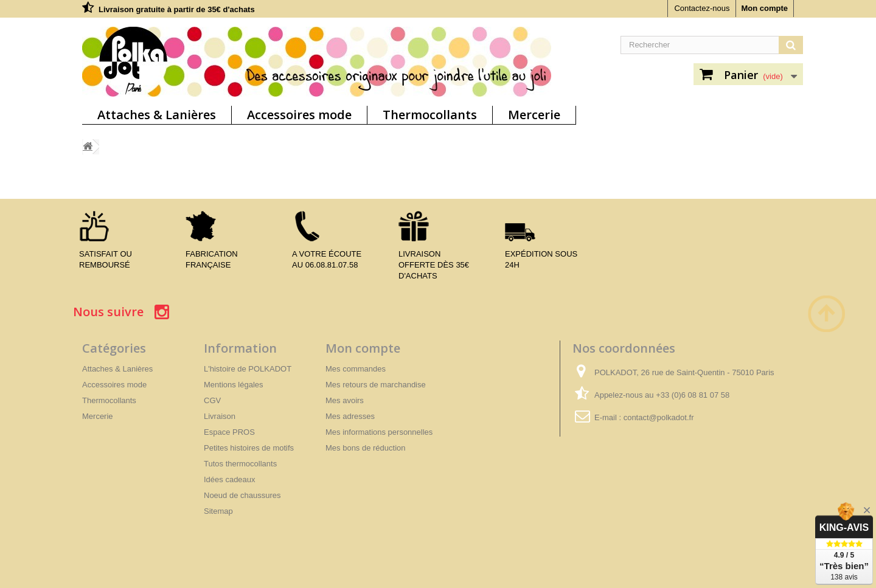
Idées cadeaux (230, 479)
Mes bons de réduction (366, 448)
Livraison (220, 416)
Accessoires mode (299, 115)
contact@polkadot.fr (659, 417)
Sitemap (218, 511)
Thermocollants (430, 115)
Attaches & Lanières (157, 115)
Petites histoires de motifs (249, 448)
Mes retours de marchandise (376, 385)
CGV (212, 400)
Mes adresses (350, 416)
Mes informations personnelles (379, 432)
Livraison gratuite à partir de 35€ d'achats (177, 9)
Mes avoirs (345, 400)
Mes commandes (356, 369)
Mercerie (534, 115)
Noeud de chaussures (242, 495)
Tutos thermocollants (240, 464)
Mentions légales (234, 385)
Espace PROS (229, 432)
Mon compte (764, 8)
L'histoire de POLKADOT (248, 369)
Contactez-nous (702, 8)
